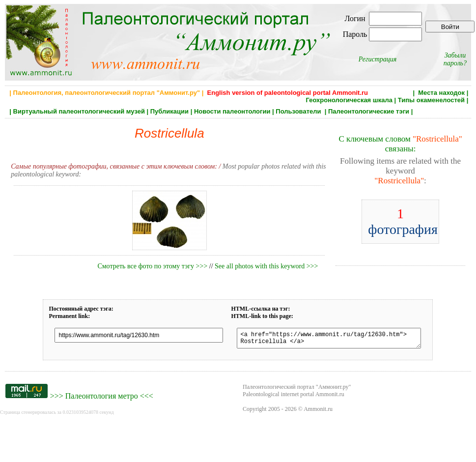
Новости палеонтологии (232, 111)
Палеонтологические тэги (369, 111)
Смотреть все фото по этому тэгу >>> (152, 266)
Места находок (441, 93)
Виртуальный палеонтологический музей (79, 111)
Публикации (169, 111)
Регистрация (378, 59)
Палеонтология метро (102, 399)
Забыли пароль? (455, 59)
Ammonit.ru (318, 412)
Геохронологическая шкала (349, 100)
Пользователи (299, 111)
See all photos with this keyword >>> (266, 266)
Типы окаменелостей (431, 100)
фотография (403, 221)
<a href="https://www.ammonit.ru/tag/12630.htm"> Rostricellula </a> (329, 340)
